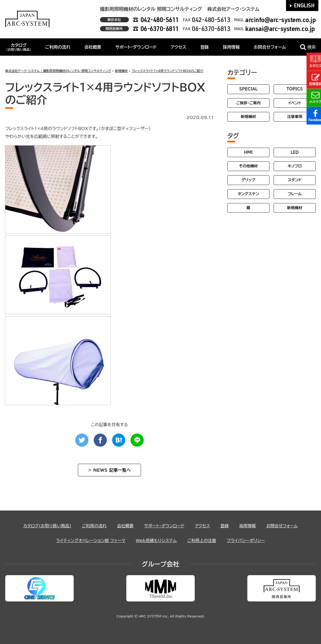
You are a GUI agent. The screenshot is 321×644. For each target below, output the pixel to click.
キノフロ (295, 166)
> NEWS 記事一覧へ (109, 470)
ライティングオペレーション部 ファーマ (90, 540)
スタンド (295, 180)
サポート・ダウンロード (136, 47)
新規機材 (248, 117)
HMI (249, 152)
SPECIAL (248, 89)
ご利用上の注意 (202, 540)
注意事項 (295, 117)
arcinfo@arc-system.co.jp (280, 20)
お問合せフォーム (270, 47)
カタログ (19, 47)
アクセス (179, 47)
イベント (295, 103)
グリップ (249, 180)
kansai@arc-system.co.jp (280, 29)
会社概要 (93, 47)
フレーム (295, 194)
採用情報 (231, 47)
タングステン (248, 194)
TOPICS (295, 89)
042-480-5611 (160, 20)
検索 (308, 47)
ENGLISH (302, 5)
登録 (204, 47)
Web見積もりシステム (156, 540)
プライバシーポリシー (247, 540)
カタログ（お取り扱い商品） (46, 526)
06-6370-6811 (160, 29)
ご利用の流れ (58, 47)
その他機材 (248, 166)
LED (295, 152)
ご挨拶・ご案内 (249, 103)
